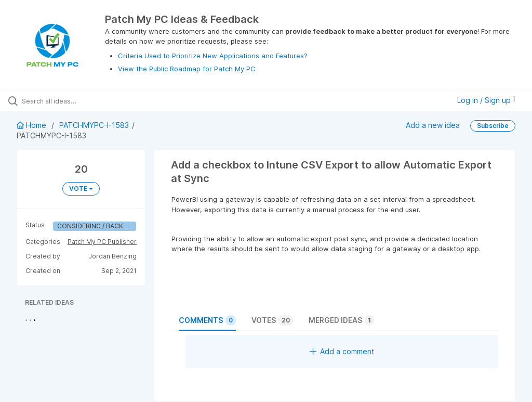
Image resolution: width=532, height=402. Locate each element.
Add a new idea (433, 125)
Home (32, 125)
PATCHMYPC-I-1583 (94, 125)
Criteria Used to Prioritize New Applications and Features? (213, 56)
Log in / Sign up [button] (486, 100)
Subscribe (493, 126)
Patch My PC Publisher (102, 242)
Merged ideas (341, 320)
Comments (207, 320)
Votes (272, 320)
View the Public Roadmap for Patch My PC (187, 69)
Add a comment (342, 351)
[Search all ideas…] (70, 101)
